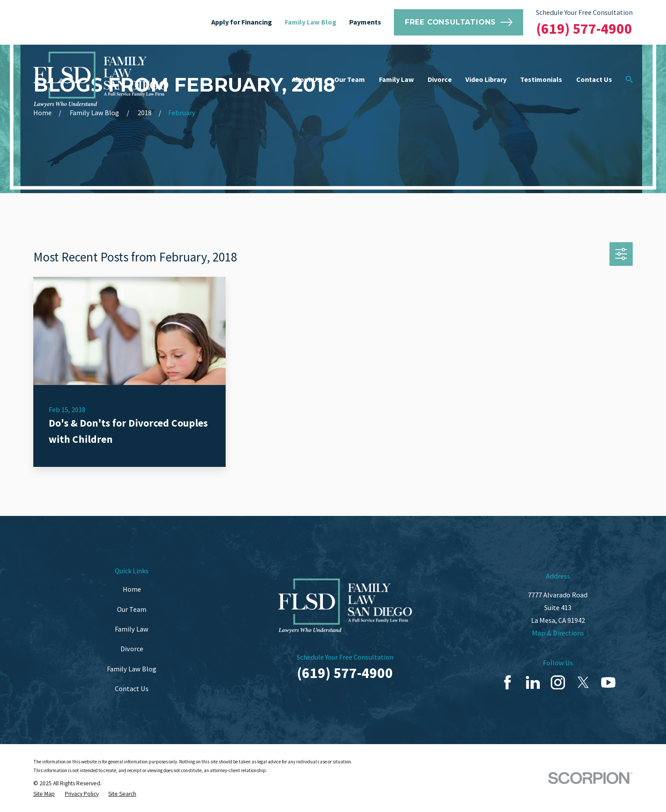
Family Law (132, 629)
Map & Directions (558, 633)
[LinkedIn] (533, 682)
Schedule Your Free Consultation (584, 12)
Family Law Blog (311, 22)
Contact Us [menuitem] (594, 79)
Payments (365, 22)
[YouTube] (608, 682)
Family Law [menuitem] (397, 79)
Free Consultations (459, 22)
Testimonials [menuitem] (541, 79)
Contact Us (132, 688)
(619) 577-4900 (584, 28)
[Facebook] (507, 682)
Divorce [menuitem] (440, 79)
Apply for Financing (242, 22)
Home (132, 589)
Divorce (132, 649)
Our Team (132, 609)
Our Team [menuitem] (350, 79)
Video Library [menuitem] (486, 79)
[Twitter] (583, 682)
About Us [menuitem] (306, 79)
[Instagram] (558, 682)
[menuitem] (44, 794)
